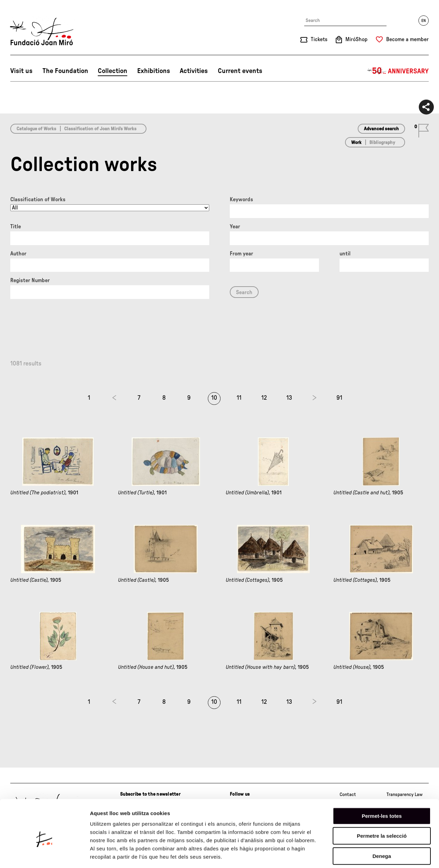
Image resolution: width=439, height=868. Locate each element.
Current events (240, 71)
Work (356, 143)
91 (339, 398)
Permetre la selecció (382, 804)
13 (289, 398)
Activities (194, 71)
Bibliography (382, 143)
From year (241, 254)
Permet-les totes (382, 784)
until (345, 254)
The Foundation (65, 71)
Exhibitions (154, 71)
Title (16, 227)
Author (18, 254)
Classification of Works (38, 200)
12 (264, 398)
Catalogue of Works (36, 129)
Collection (112, 71)
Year (235, 227)
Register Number (30, 280)
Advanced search (381, 129)
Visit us (21, 71)
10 (214, 398)
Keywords (241, 200)
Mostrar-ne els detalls (395, 854)
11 (239, 398)
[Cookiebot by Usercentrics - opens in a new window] (44, 855)
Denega (382, 824)
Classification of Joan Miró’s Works (100, 129)
